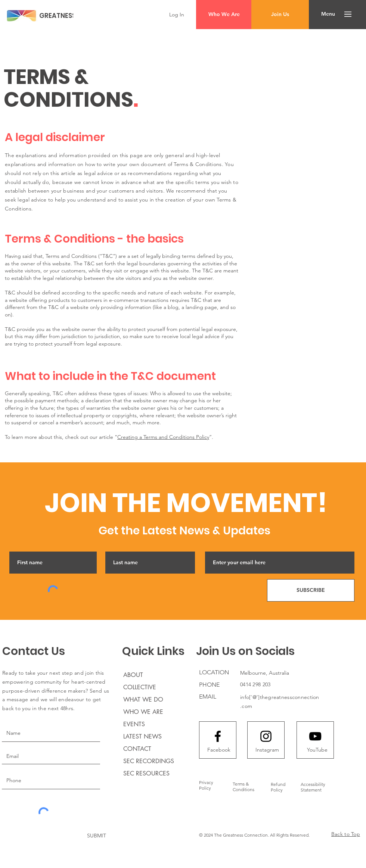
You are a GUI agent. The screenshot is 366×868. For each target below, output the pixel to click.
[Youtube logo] (315, 736)
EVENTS (134, 724)
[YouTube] (317, 750)
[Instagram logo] (266, 736)
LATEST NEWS (142, 736)
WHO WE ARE (143, 712)
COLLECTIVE (140, 687)
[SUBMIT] (97, 836)
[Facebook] (219, 750)
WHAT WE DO (143, 700)
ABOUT (133, 675)
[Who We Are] (224, 15)
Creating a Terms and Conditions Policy (163, 437)
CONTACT (137, 749)
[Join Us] (280, 15)
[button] (328, 14)
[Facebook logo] (218, 736)
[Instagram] (267, 750)
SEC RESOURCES (146, 773)
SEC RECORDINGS (149, 761)
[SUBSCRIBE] (311, 590)
